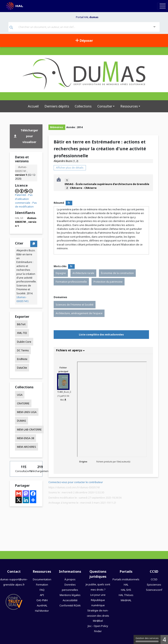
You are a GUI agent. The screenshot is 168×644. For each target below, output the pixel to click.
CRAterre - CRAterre (83, 188)
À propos (70, 579)
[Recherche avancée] (154, 27)
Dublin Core (24, 342)
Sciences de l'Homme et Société (75, 305)
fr (69, 203)
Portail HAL (87, 17)
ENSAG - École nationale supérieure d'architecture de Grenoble (107, 184)
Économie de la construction (117, 273)
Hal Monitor (42, 611)
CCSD (154, 579)
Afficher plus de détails (70, 168)
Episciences (154, 585)
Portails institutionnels (126, 579)
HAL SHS (126, 590)
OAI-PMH (42, 600)
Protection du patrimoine (108, 282)
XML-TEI (22, 333)
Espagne (61, 273)
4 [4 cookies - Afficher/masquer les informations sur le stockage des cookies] (164, 639)
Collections (83, 106)
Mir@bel (98, 621)
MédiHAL (126, 600)
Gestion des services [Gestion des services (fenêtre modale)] (147, 639)
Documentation (42, 579)
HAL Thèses (126, 595)
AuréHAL (42, 605)
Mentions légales (70, 595)
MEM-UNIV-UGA (27, 412)
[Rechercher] (11, 28)
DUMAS (22, 421)
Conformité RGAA (70, 605)
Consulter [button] (105, 106)
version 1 (21, 175)
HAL (126, 585)
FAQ (42, 590)
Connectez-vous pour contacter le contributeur (76, 482)
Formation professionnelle (71, 282)
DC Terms (23, 350)
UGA (20, 395)
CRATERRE (23, 403)
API (42, 595)
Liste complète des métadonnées (101, 334)
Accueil (33, 106)
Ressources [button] (129, 106)
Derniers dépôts (57, 106)
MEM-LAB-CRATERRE (29, 429)
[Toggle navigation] (163, 6)
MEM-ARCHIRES (27, 447)
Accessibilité (70, 600)
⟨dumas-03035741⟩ (23, 299)
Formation (42, 585)
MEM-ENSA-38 (26, 438)
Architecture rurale (83, 273)
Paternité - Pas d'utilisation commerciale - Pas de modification (26, 201)
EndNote (22, 359)
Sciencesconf (154, 590)
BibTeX (21, 324)
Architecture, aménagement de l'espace (79, 313)
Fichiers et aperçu (70, 350)
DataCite (22, 368)
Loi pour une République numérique (98, 600)
